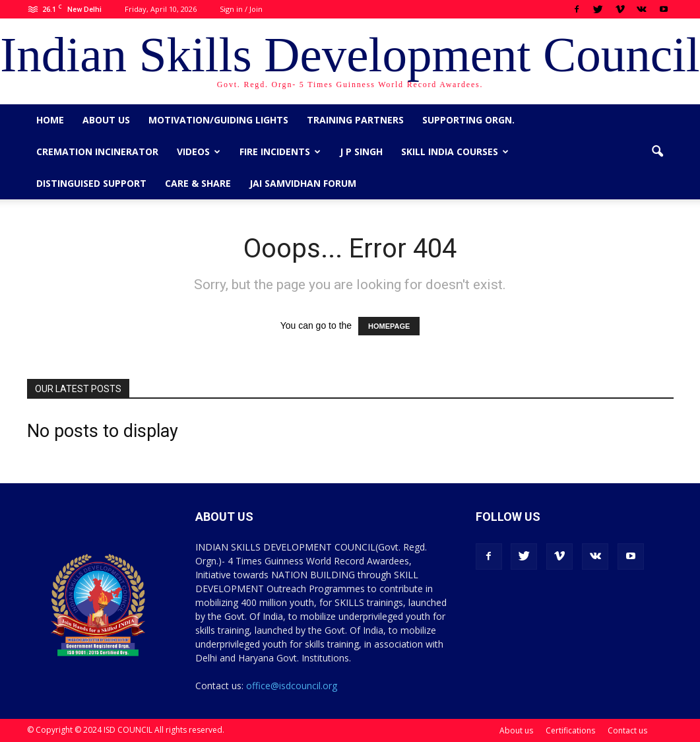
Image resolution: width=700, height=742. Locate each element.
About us (106, 120)
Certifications (570, 730)
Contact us (627, 730)
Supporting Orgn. (468, 120)
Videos (199, 152)
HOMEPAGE (389, 326)
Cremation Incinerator (97, 152)
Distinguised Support (91, 183)
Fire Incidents (280, 152)
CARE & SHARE (198, 183)
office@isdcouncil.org (292, 686)
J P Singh (361, 152)
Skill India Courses (455, 152)
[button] (658, 152)
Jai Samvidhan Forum (303, 183)
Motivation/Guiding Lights (218, 120)
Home (50, 120)
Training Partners (355, 120)
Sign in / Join (241, 9)
